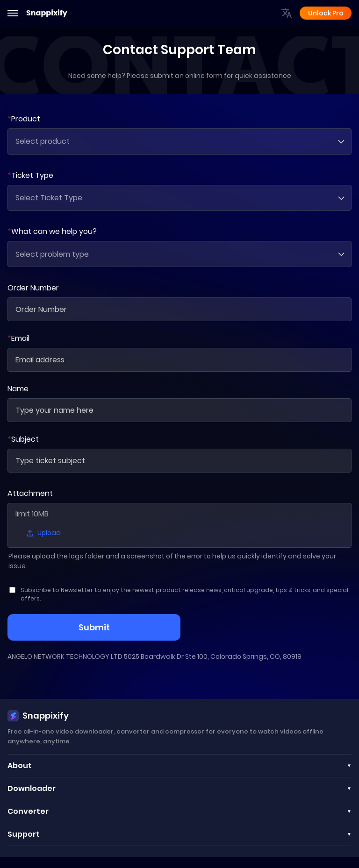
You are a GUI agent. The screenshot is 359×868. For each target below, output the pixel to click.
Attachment (30, 494)
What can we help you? (52, 232)
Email (18, 339)
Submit (94, 628)
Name (18, 389)
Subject (23, 440)
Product (24, 119)
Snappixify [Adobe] (47, 13)
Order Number (33, 288)
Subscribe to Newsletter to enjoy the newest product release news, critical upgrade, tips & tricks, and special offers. (184, 595)
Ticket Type (30, 175)
